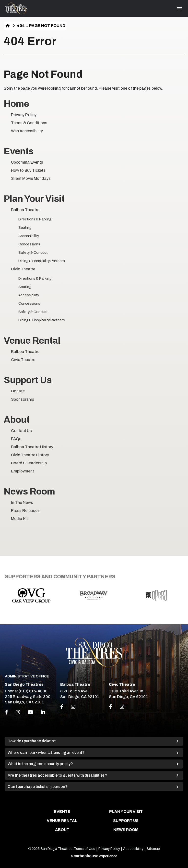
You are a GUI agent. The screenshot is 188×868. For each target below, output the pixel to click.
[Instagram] (18, 712)
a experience (94, 856)
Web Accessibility (27, 131)
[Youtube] (30, 712)
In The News (22, 502)
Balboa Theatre (25, 210)
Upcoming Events (27, 162)
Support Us (28, 380)
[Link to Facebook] (62, 707)
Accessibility (29, 236)
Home (8, 26)
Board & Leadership (29, 463)
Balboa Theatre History (32, 447)
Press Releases (25, 511)
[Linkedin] (43, 712)
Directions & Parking (35, 219)
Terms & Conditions (29, 123)
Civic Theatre (23, 269)
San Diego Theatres (16, 8)
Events (19, 151)
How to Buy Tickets (28, 170)
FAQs (16, 439)
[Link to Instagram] (73, 707)
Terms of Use (85, 849)
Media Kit (19, 519)
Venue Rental (32, 341)
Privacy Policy (24, 115)
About (17, 420)
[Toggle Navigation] (179, 9)
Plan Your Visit (34, 199)
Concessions (29, 244)
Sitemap (153, 849)
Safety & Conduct (33, 253)
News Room (29, 491)
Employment (23, 471)
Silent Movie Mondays (31, 178)
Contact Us (21, 431)
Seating (25, 228)
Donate (18, 391)
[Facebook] (6, 712)
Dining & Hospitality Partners (42, 261)
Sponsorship (23, 399)
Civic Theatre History (30, 455)
